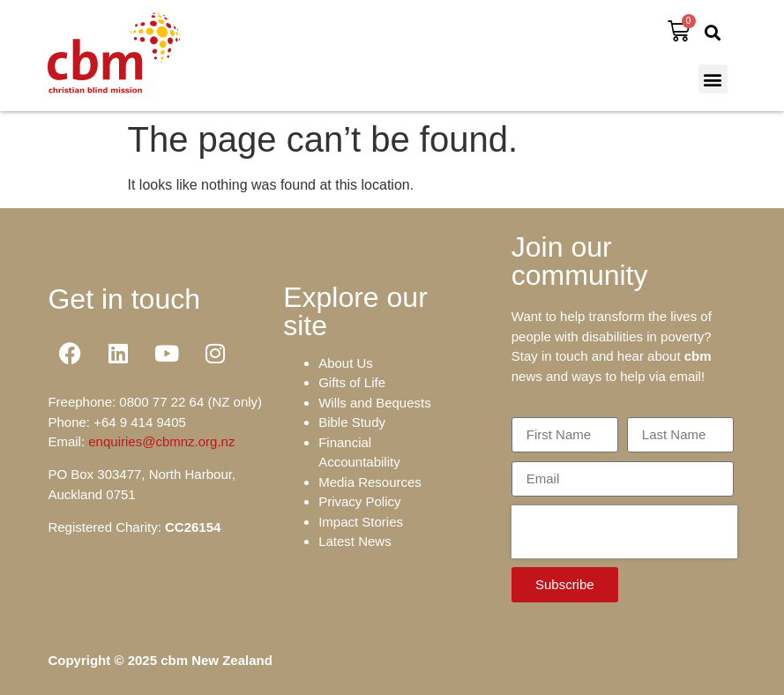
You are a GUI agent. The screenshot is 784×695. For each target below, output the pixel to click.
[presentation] (624, 532)
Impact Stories (361, 522)
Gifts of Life (352, 382)
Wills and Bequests (375, 403)
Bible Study (352, 422)
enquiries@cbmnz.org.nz (161, 441)
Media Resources (370, 482)
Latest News (355, 541)
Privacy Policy (359, 501)
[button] (713, 32)
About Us (346, 363)
